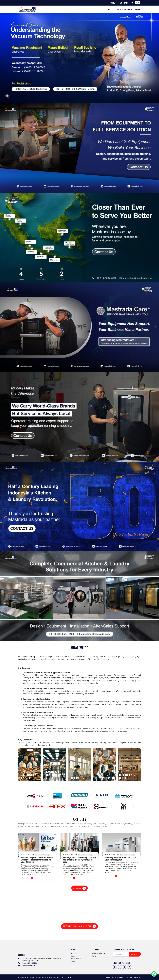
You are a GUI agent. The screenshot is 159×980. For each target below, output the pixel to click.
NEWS (120, 3)
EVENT (126, 3)
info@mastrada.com (29, 965)
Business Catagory (98, 953)
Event (73, 962)
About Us (74, 953)
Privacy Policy (120, 977)
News (73, 956)
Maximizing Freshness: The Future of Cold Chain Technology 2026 (120, 859)
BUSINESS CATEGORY (123, 9)
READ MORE (28, 878)
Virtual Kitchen (76, 959)
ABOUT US (111, 9)
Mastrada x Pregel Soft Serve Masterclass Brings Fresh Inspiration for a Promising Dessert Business (37, 860)
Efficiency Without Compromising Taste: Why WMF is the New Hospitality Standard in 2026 (79, 860)
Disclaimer (109, 977)
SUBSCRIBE (135, 954)
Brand (94, 956)
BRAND (138, 9)
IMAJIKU (70, 977)
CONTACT (113, 3)
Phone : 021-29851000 (30, 963)
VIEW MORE (80, 888)
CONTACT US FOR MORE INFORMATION (79, 926)
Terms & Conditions (133, 977)
